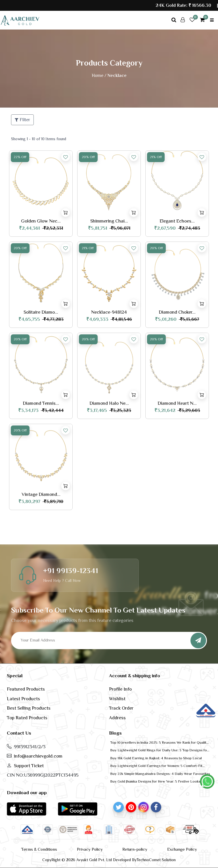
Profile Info (120, 689)
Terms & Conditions (39, 849)
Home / (99, 76)
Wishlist (117, 699)
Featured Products (26, 689)
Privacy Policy (90, 849)
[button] (27, 809)
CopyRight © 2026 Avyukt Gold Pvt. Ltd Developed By (89, 860)
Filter (22, 120)
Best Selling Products (29, 708)
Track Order (121, 708)
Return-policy (135, 849)
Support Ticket (29, 766)
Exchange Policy (182, 849)
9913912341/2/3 (30, 747)
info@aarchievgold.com (38, 756)
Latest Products (23, 699)
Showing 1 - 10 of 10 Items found (39, 139)
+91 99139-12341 (71, 571)
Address (117, 718)
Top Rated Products (27, 718)
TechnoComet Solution (156, 860)
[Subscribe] (198, 640)
